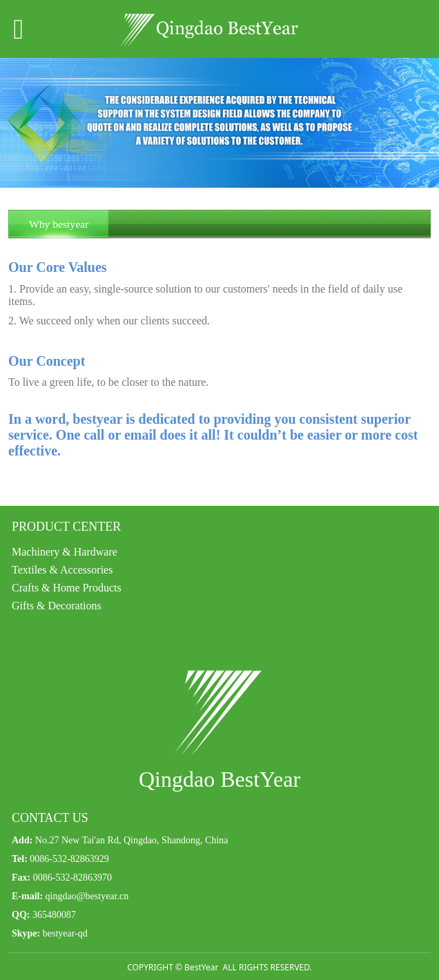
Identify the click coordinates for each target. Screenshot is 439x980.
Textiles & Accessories (62, 570)
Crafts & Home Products (67, 588)
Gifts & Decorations (57, 606)
